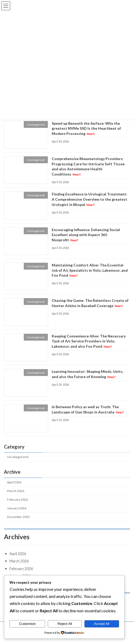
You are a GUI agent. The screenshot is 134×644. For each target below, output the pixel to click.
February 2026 (18, 500)
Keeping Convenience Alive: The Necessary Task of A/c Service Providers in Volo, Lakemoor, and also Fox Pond (89, 341)
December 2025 (19, 517)
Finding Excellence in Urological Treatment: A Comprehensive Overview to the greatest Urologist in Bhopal (89, 199)
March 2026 (16, 491)
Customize (27, 624)
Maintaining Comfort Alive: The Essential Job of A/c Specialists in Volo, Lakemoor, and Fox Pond (90, 270)
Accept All (102, 624)
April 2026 (14, 482)
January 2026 (17, 508)
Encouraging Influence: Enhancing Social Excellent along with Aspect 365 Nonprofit (86, 235)
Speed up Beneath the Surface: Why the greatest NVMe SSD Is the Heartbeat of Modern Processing (86, 128)
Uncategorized (18, 457)
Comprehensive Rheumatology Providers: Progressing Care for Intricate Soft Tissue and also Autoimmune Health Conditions (88, 166)
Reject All (65, 624)
